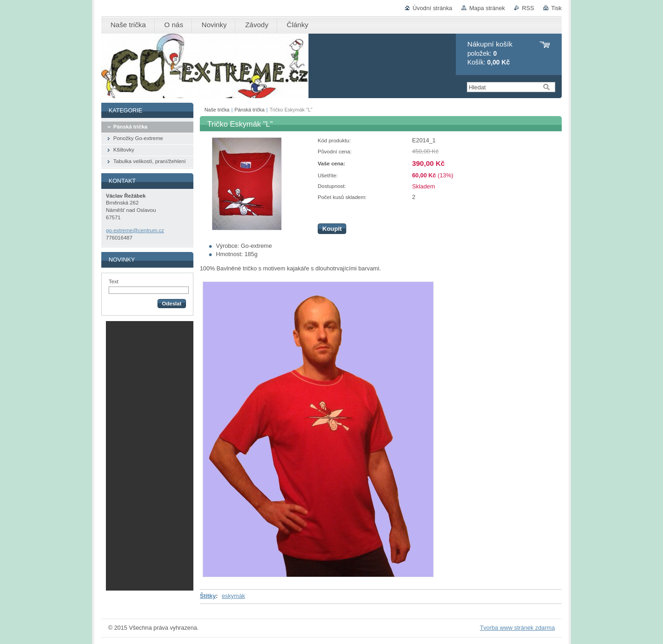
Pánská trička (249, 110)
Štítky (208, 596)
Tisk (556, 8)
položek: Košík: (490, 53)
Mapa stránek (487, 8)
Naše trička (217, 110)
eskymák (234, 596)
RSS (528, 8)
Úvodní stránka (432, 8)
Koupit (332, 229)
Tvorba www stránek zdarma (517, 628)
